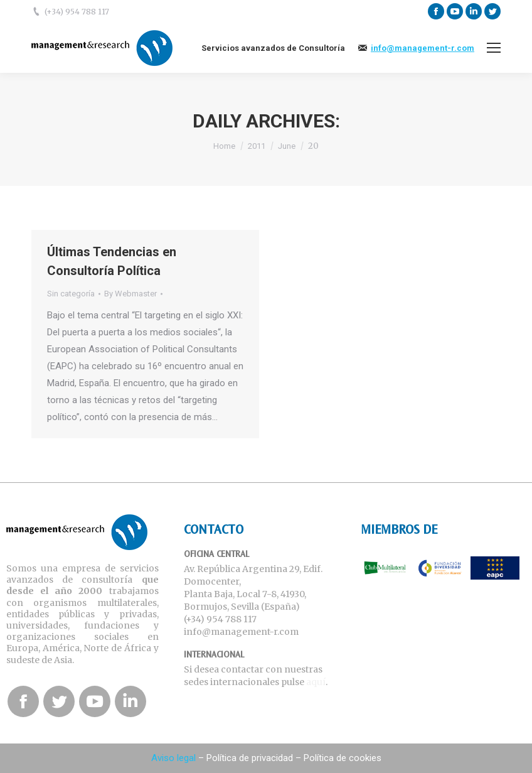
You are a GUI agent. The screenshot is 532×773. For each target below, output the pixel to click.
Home (224, 146)
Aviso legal (173, 758)
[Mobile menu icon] (494, 48)
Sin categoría (71, 294)
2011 (257, 146)
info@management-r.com (423, 48)
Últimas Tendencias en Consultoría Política (112, 261)
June (287, 146)
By (130, 294)
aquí (316, 682)
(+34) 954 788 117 (77, 12)
